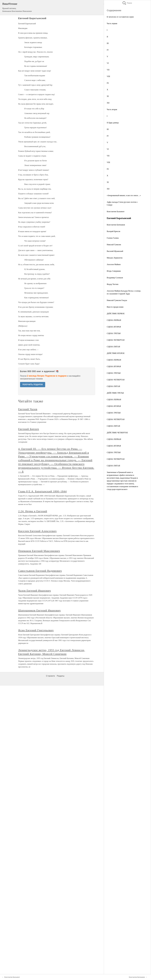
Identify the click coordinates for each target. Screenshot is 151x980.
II (107, 37)
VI (108, 63)
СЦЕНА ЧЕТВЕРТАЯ (116, 340)
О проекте (50, 676)
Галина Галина (113, 238)
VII (108, 70)
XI (108, 96)
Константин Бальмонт (116, 211)
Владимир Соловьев (115, 278)
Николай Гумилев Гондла (117, 300)
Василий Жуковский (115, 251)
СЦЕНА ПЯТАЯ (113, 347)
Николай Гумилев (114, 245)
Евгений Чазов (28, 409)
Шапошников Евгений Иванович (39, 610)
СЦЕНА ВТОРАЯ (114, 327)
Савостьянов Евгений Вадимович (40, 571)
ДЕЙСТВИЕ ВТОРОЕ (116, 353)
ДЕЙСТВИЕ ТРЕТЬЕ (115, 393)
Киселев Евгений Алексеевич (37, 531)
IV (108, 50)
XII (108, 103)
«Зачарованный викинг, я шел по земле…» (124, 195)
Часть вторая (112, 109)
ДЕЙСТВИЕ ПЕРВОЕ (116, 314)
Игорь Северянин (114, 271)
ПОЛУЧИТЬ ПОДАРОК (33, 385)
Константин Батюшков (116, 225)
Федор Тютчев (113, 284)
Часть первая (112, 23)
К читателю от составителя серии (120, 17)
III (108, 43)
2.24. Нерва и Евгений (33, 511)
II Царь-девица (113, 123)
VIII (108, 76)
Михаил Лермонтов (115, 258)
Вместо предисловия (115, 307)
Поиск (127, 3)
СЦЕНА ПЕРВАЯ (114, 320)
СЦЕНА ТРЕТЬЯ (114, 333)
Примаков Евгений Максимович (39, 551)
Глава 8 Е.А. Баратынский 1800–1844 (42, 491)
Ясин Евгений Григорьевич (36, 630)
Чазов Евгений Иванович (35, 591)
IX (108, 83)
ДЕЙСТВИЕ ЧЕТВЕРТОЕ (117, 433)
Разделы (61, 676)
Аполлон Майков (114, 264)
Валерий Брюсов (113, 231)
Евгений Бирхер (29, 429)
